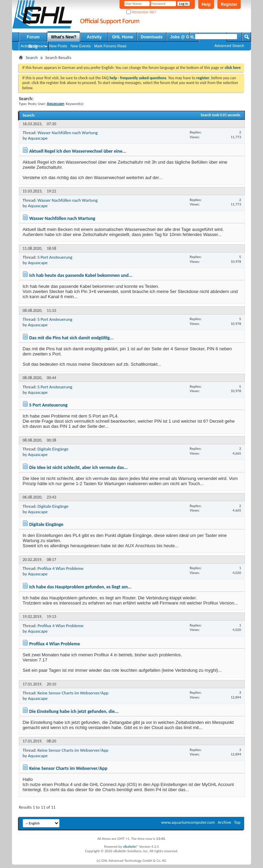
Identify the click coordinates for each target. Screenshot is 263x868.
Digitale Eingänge (53, 449)
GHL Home (123, 37)
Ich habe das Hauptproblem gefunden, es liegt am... (80, 587)
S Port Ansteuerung (55, 257)
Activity (94, 37)
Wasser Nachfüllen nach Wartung (67, 133)
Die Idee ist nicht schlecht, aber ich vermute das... (78, 467)
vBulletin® (131, 847)
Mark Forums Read (110, 46)
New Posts (58, 46)
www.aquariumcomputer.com (188, 822)
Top (237, 822)
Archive (224, 822)
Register (229, 4)
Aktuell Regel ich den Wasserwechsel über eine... (78, 151)
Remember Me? (141, 12)
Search (32, 57)
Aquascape (38, 138)
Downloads (152, 37)
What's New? (64, 37)
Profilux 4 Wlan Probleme (60, 568)
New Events (81, 46)
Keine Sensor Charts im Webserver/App (73, 693)
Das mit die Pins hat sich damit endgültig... (71, 338)
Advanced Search (229, 46)
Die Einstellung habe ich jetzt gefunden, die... (74, 711)
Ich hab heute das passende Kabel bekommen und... (81, 275)
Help (206, 4)
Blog (33, 46)
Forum (33, 37)
